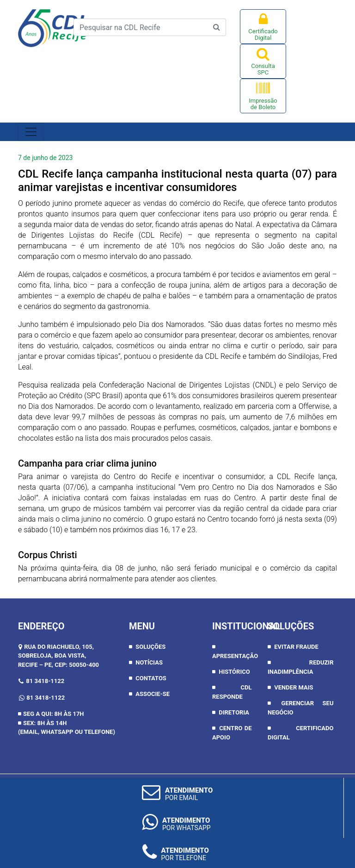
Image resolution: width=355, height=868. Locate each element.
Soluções (150, 647)
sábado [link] (36, 530)
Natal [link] (244, 225)
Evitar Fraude (296, 647)
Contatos (151, 678)
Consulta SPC (263, 61)
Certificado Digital (263, 27)
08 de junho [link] (136, 568)
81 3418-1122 (45, 681)
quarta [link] (272, 174)
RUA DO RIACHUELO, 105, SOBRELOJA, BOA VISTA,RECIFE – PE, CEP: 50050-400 (58, 656)
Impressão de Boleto (263, 96)
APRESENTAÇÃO (235, 656)
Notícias (149, 662)
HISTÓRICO (234, 672)
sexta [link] (313, 519)
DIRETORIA (234, 712)
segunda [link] (38, 225)
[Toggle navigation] (31, 132)
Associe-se (153, 694)
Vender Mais (294, 687)
